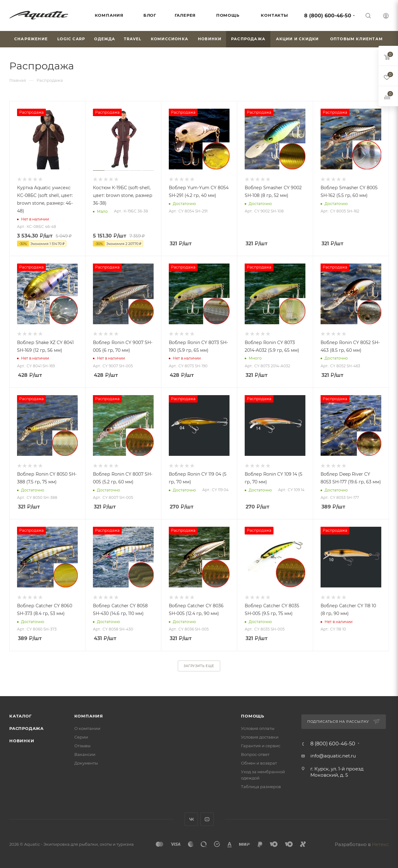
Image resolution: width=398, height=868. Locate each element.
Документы (86, 763)
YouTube (207, 819)
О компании (87, 728)
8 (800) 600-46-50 (328, 16)
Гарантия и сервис (261, 746)
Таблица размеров (261, 787)
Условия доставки (260, 737)
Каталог (21, 716)
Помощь (253, 716)
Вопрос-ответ (255, 754)
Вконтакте (191, 819)
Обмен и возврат (259, 763)
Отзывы (82, 746)
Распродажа (26, 728)
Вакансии (85, 754)
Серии (81, 737)
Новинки (22, 741)
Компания (89, 716)
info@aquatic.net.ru (333, 756)
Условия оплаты (258, 728)
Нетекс (380, 844)
